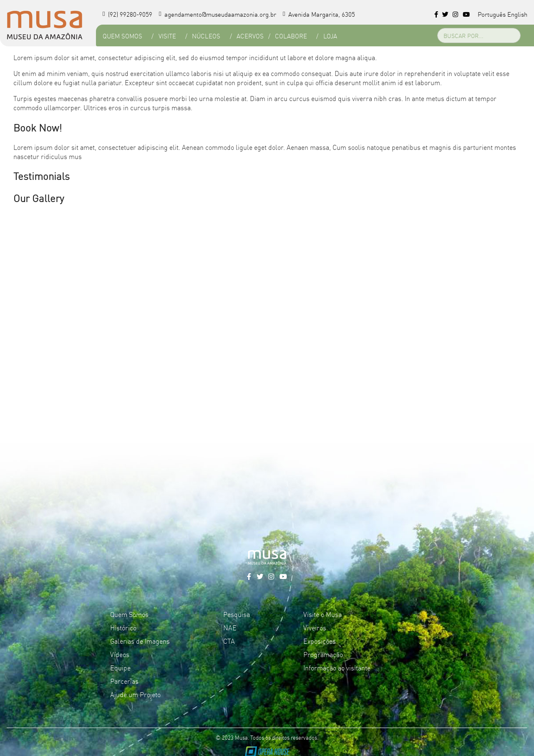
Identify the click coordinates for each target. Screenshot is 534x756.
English (517, 14)
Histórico (123, 627)
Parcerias (124, 681)
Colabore (291, 36)
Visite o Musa (322, 614)
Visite (167, 36)
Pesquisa (237, 614)
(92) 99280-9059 (127, 14)
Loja (330, 36)
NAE (230, 627)
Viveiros (315, 627)
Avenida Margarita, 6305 (319, 14)
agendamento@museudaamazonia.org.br (218, 14)
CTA (229, 641)
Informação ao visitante (337, 668)
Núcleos (206, 36)
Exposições (320, 641)
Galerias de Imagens (140, 641)
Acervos (250, 36)
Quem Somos (122, 36)
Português (492, 14)
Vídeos (120, 654)
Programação (323, 654)
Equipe (120, 668)
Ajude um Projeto (135, 694)
